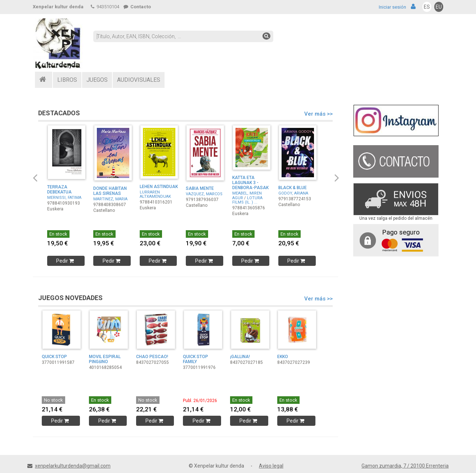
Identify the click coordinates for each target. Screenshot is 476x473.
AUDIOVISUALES (139, 80)
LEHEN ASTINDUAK (159, 187)
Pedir (66, 261)
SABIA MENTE (200, 188)
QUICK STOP (54, 357)
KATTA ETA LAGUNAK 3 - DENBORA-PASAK (250, 183)
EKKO (283, 357)
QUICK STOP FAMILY (196, 359)
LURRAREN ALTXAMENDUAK (155, 194)
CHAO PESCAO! (152, 357)
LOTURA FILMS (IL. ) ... (247, 200)
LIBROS (67, 80)
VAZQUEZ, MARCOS (204, 194)
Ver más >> (318, 114)
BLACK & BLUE (293, 188)
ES (427, 7)
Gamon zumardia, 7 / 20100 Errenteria (405, 466)
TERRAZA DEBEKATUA (59, 189)
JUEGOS (97, 80)
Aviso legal (271, 466)
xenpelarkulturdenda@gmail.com (73, 466)
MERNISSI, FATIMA (64, 198)
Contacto (137, 7)
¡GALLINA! (240, 357)
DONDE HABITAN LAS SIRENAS (110, 191)
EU (439, 7)
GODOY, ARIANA (293, 193)
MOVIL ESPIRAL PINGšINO (105, 359)
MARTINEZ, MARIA (110, 199)
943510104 (105, 7)
